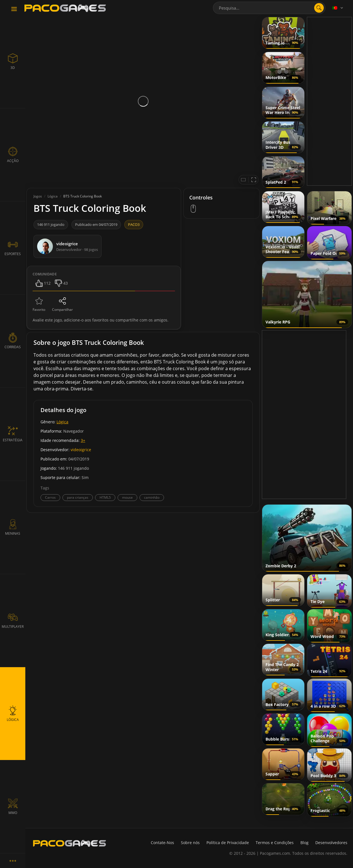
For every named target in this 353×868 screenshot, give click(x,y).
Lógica (62, 422)
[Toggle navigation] (14, 9)
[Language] (338, 8)
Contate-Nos (162, 843)
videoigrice (81, 450)
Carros (50, 497)
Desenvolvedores (331, 843)
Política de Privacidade (228, 843)
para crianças (78, 497)
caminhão (152, 497)
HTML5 (105, 497)
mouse (127, 497)
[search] (319, 8)
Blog (304, 843)
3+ (83, 440)
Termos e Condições (275, 843)
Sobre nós (190, 843)
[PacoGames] (69, 843)
